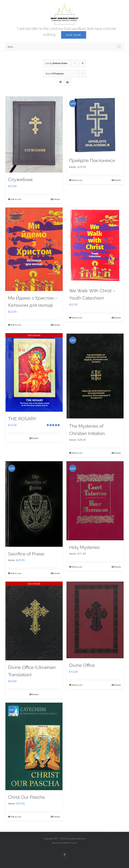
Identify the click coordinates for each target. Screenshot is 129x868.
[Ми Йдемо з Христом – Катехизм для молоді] (34, 249)
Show (55, 74)
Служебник (20, 180)
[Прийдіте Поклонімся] (95, 125)
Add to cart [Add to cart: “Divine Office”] (77, 685)
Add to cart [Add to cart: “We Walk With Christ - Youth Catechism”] (77, 318)
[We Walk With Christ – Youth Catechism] (95, 246)
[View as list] (67, 82)
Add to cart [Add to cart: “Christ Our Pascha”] (16, 817)
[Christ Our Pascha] (34, 746)
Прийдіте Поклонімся (92, 160)
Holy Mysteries (84, 547)
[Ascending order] (83, 63)
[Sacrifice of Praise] (34, 504)
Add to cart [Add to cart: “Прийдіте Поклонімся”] (77, 180)
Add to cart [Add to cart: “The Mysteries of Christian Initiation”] (77, 453)
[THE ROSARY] (34, 372)
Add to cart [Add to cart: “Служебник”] (16, 199)
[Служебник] (34, 135)
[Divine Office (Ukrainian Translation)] (34, 621)
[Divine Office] (95, 620)
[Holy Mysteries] (95, 501)
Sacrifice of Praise (26, 554)
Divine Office (82, 665)
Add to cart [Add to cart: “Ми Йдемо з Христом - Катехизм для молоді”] (16, 325)
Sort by (56, 63)
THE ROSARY (22, 419)
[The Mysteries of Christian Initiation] (95, 376)
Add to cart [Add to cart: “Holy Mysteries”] (77, 567)
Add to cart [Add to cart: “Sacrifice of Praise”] (16, 573)
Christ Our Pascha (26, 797)
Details (57, 199)
